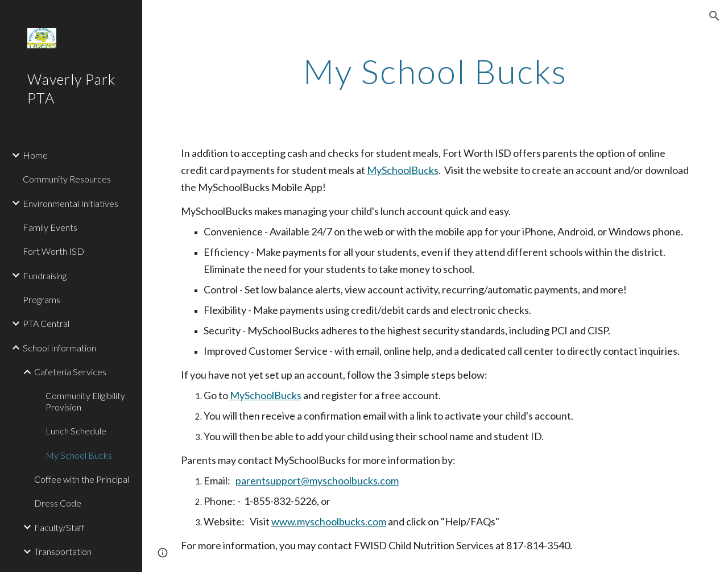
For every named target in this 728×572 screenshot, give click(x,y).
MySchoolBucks (403, 170)
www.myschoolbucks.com (329, 521)
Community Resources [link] (67, 179)
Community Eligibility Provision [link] (85, 401)
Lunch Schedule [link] (76, 431)
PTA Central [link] (46, 323)
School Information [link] (59, 348)
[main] (435, 71)
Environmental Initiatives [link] (71, 203)
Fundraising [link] (45, 275)
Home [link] (35, 155)
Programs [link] (42, 299)
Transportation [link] (63, 551)
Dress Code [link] (58, 503)
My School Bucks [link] (79, 455)
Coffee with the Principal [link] (82, 479)
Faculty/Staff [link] (59, 527)
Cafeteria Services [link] (70, 372)
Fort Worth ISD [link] (53, 251)
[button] (714, 16)
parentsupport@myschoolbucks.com (317, 480)
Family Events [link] (50, 227)
